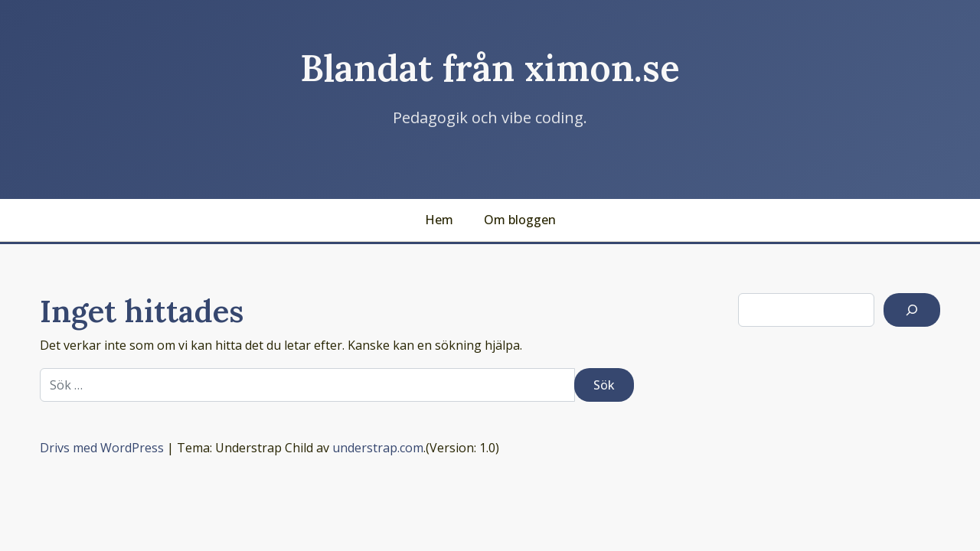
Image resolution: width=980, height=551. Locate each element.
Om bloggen (520, 220)
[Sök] (912, 310)
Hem (439, 220)
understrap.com (378, 448)
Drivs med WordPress (102, 448)
